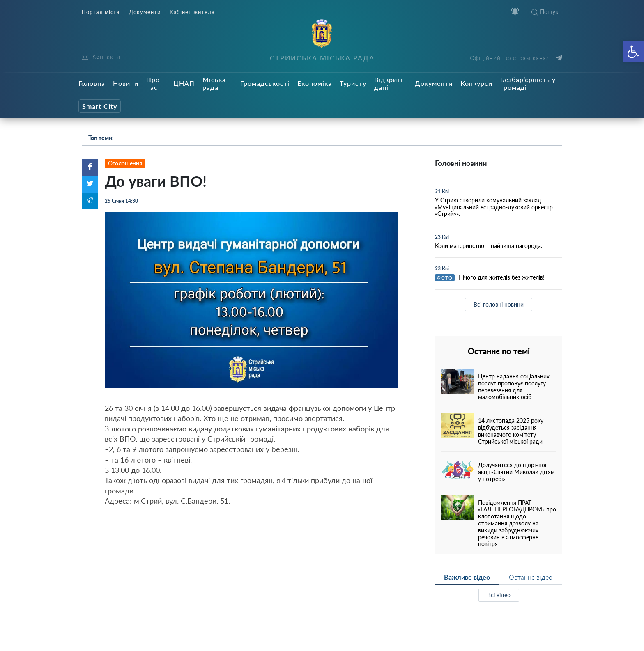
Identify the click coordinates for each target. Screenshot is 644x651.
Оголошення (125, 163)
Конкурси (476, 83)
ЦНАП (184, 83)
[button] (633, 52)
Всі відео (499, 595)
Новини (126, 83)
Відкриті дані (389, 83)
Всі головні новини (499, 304)
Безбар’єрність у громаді (528, 83)
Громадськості (265, 83)
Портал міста (101, 12)
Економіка (315, 83)
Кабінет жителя (192, 12)
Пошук (545, 12)
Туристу (353, 83)
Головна (92, 83)
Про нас (153, 83)
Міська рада (214, 83)
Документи (145, 12)
